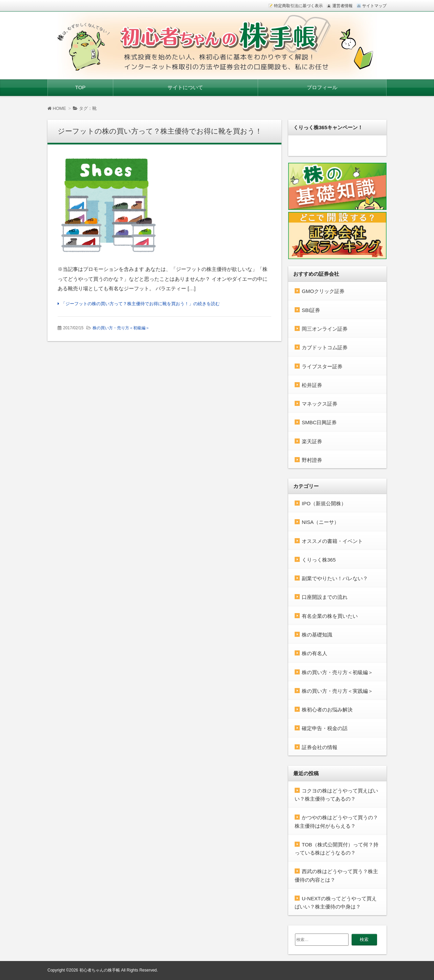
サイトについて (185, 87)
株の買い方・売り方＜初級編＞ (121, 328)
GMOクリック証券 (323, 291)
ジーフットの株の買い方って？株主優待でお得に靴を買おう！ (160, 131)
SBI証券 (311, 310)
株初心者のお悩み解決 (327, 710)
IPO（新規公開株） (324, 503)
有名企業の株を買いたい (330, 616)
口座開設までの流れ (325, 597)
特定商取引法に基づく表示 (298, 6)
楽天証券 (312, 441)
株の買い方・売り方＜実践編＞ (337, 691)
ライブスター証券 (322, 366)
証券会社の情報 (320, 747)
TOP (81, 87)
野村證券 (312, 460)
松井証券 (312, 385)
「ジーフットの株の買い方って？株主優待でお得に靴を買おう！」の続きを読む (140, 304)
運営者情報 (342, 6)
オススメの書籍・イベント (332, 541)
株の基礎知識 (317, 635)
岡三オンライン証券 (325, 329)
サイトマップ (374, 6)
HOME (57, 108)
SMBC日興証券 (319, 422)
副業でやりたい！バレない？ (335, 578)
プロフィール (322, 87)
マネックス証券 (320, 404)
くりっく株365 (319, 560)
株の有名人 (314, 653)
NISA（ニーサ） (320, 522)
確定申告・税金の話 (325, 728)
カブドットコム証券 (325, 347)
